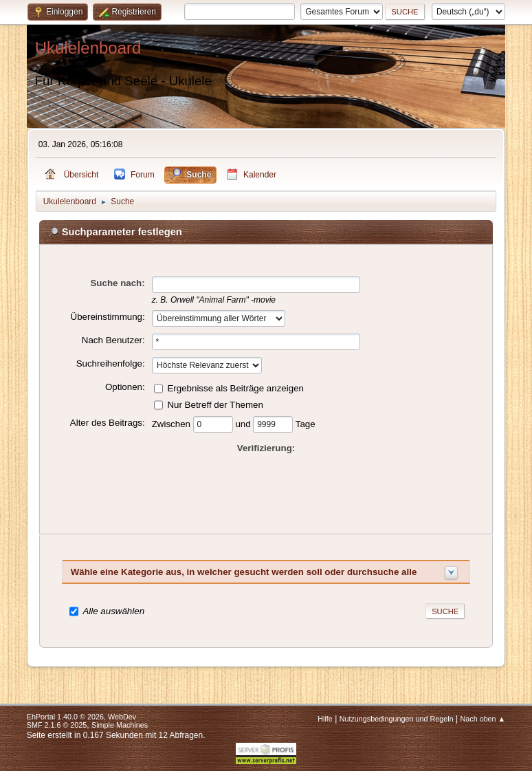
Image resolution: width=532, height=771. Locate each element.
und (244, 423)
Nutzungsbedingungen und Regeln (397, 719)
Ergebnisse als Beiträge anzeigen (235, 388)
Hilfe (325, 719)
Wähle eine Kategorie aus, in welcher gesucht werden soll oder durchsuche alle (244, 572)
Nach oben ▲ (483, 719)
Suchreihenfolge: (111, 363)
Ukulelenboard (88, 48)
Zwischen (173, 423)
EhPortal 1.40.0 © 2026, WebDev (81, 717)
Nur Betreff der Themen (215, 404)
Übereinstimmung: (108, 317)
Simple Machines (120, 725)
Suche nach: (117, 283)
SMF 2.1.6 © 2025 (57, 725)
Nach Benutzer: (113, 340)
